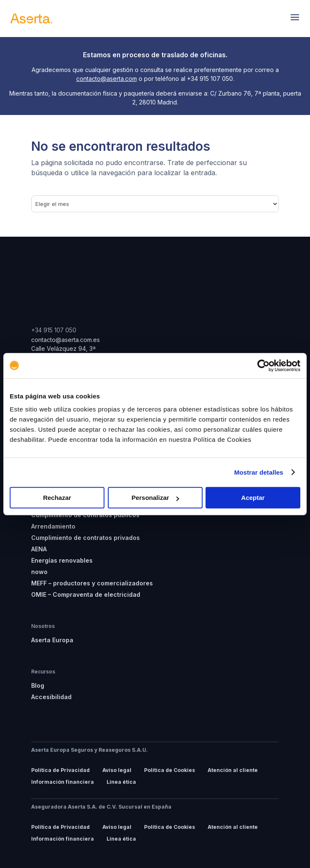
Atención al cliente (233, 770)
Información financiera (63, 782)
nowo (39, 572)
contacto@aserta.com (107, 79)
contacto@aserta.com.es (66, 340)
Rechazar (57, 498)
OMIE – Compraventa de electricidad (86, 594)
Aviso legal (117, 770)
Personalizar (155, 498)
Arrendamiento (53, 526)
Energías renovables (62, 560)
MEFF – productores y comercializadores (92, 583)
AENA (39, 549)
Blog (38, 685)
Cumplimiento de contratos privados (86, 538)
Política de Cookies (170, 770)
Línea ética (121, 782)
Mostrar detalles (259, 472)
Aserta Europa (52, 640)
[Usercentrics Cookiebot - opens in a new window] (263, 366)
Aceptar (253, 498)
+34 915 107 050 (54, 330)
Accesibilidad (51, 697)
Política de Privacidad (60, 770)
